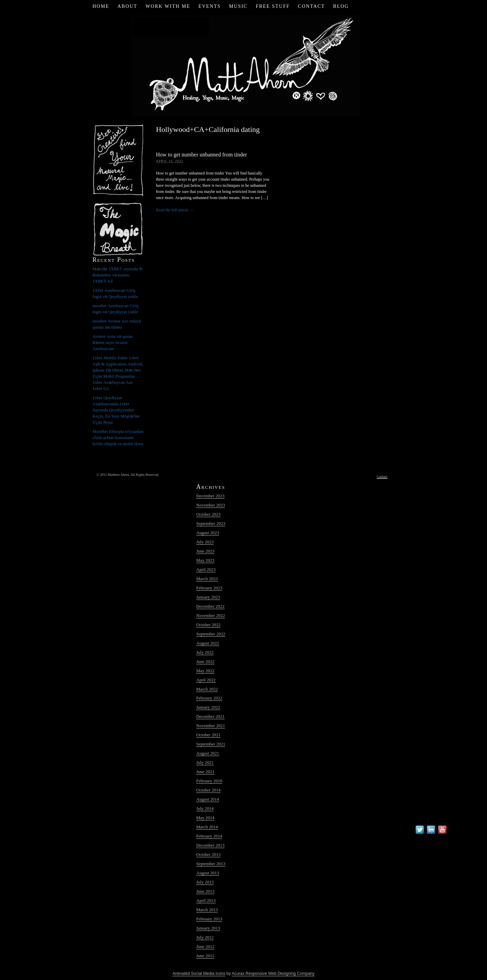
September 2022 (211, 634)
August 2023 (208, 533)
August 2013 (208, 873)
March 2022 (207, 689)
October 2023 (208, 514)
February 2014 (209, 836)
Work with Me (168, 6)
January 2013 (208, 928)
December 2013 (210, 845)
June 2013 (205, 891)
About (127, 6)
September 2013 (211, 864)
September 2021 (211, 744)
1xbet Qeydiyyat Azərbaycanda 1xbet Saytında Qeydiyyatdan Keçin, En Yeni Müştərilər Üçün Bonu (116, 410)
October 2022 (208, 625)
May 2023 (205, 560)
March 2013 (207, 910)
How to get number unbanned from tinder (202, 155)
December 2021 (210, 716)
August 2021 (208, 753)
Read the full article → (175, 210)
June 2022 (205, 661)
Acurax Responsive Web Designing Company (273, 974)
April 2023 (206, 569)
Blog (341, 6)
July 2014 (205, 808)
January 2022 (208, 707)
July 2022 (205, 652)
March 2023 (207, 579)
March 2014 (207, 827)
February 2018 (209, 781)
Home (101, 6)
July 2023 (205, 542)
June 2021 (205, 772)
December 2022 (210, 606)
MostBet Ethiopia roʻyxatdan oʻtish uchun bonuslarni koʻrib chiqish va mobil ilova (118, 438)
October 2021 (208, 735)
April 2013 (206, 900)
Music (238, 6)
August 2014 (208, 799)
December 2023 (210, 496)
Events (210, 6)
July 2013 (205, 882)
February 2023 (209, 588)
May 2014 (205, 818)
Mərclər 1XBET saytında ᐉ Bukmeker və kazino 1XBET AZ (118, 275)
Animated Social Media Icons (199, 974)
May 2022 (205, 671)
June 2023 (205, 551)
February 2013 (209, 919)
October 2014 (208, 790)
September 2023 (211, 523)
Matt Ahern (243, 65)
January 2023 (208, 597)
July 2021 (205, 762)
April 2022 (206, 680)
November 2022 (211, 615)
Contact (311, 6)
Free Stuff (273, 6)
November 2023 (211, 505)
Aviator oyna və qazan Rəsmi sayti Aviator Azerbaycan (113, 342)
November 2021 (211, 726)
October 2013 (208, 854)
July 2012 (205, 937)
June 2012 (205, 946)
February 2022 (209, 698)
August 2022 (208, 643)
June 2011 (205, 956)
